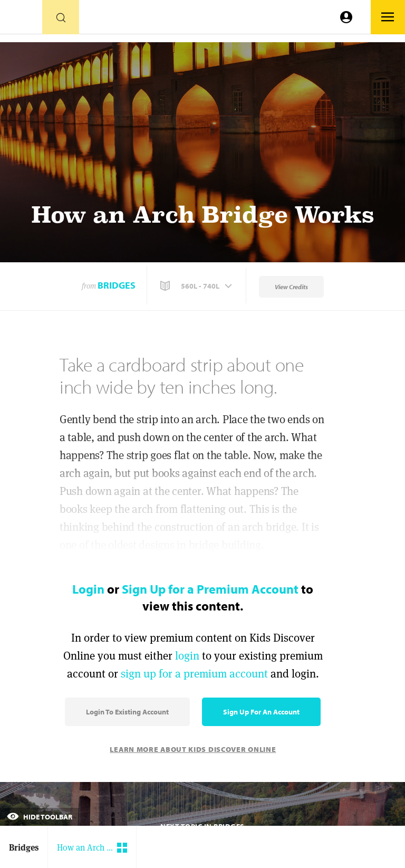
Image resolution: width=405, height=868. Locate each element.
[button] (197, 286)
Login (88, 589)
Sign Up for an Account (261, 712)
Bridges (117, 285)
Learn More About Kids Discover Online (193, 749)
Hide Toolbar (40, 817)
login (187, 656)
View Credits (291, 287)
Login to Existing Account (127, 712)
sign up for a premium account (194, 674)
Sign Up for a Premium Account (210, 589)
